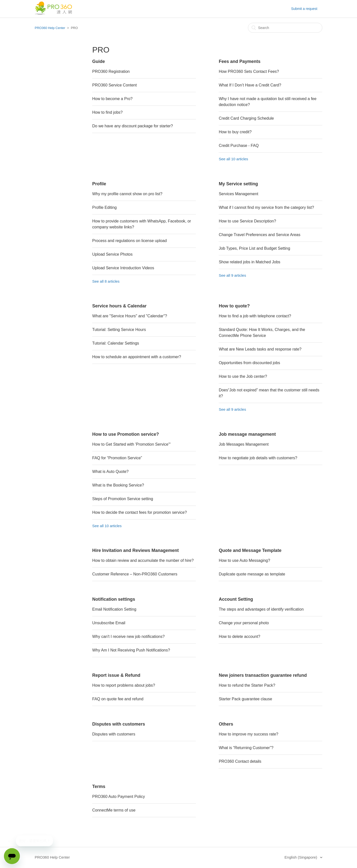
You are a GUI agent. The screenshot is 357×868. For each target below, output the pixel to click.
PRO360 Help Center (50, 28)
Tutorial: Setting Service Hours (119, 330)
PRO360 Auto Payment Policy (119, 797)
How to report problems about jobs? (124, 685)
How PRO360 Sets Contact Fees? (249, 71)
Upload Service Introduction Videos (123, 268)
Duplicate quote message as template (252, 574)
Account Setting (236, 599)
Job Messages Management (244, 444)
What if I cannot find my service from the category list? (266, 207)
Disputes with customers (119, 724)
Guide (99, 61)
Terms (99, 787)
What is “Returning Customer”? (246, 748)
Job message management (247, 434)
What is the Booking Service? (118, 485)
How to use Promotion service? (126, 434)
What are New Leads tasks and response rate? (260, 349)
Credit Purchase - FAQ (239, 146)
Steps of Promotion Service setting (123, 499)
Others (226, 724)
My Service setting (238, 184)
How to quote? (234, 306)
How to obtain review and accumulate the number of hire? (143, 560)
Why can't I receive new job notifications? (128, 637)
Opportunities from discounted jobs (249, 363)
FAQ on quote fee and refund (118, 699)
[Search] (285, 28)
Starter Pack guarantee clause (245, 699)
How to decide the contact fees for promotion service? (140, 512)
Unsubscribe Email (109, 623)
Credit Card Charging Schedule (246, 118)
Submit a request (304, 9)
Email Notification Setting (114, 609)
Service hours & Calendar (119, 306)
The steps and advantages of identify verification (261, 609)
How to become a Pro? (112, 99)
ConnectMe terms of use (114, 810)
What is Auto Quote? (110, 472)
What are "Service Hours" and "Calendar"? (130, 316)
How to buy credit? (235, 132)
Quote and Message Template (250, 550)
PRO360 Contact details (240, 761)
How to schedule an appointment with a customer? (137, 357)
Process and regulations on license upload (130, 241)
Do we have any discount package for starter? (133, 126)
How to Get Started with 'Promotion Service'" (131, 444)
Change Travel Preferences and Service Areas (259, 235)
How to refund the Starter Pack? (247, 685)
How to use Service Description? (247, 221)
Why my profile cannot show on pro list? (127, 194)
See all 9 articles (232, 275)
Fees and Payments (239, 61)
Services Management (238, 194)
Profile (99, 184)
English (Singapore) (301, 857)
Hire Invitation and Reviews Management (135, 550)
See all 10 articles (233, 159)
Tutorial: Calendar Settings (116, 343)
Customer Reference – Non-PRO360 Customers (135, 574)
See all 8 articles (106, 281)
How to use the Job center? (243, 376)
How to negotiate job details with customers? (258, 458)
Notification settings (114, 599)
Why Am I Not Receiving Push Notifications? (131, 650)
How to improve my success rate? (248, 734)
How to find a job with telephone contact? (255, 316)
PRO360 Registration (111, 71)
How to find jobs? (107, 112)
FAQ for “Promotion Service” (117, 458)
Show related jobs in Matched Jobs (249, 262)
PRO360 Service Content (115, 85)
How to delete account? (239, 637)
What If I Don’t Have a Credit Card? (250, 85)
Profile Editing (104, 207)
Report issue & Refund (116, 675)
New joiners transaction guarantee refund (263, 675)
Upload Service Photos (112, 254)
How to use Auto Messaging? (244, 560)
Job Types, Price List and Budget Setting (254, 248)
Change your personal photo (244, 623)
